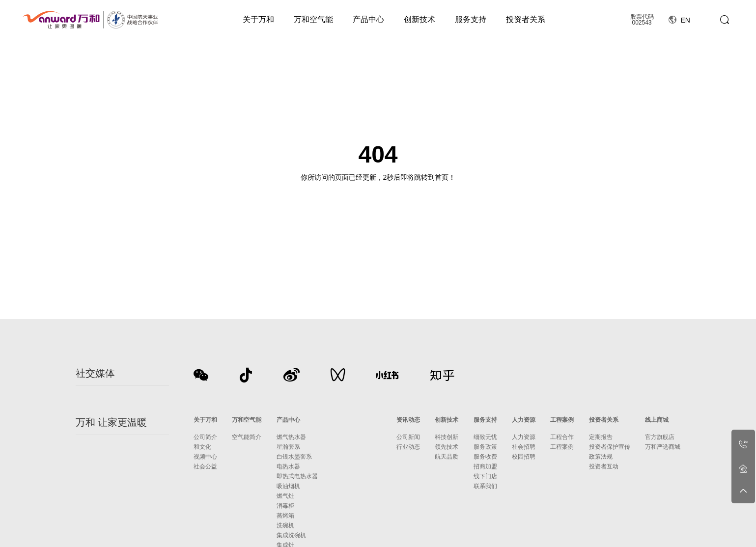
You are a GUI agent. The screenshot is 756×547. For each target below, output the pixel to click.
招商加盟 (485, 466)
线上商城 (657, 420)
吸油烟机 (288, 486)
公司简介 (205, 437)
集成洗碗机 (291, 535)
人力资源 (524, 420)
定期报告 (601, 437)
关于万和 (258, 19)
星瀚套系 (288, 447)
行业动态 (408, 447)
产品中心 (368, 19)
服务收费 (485, 457)
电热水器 (288, 466)
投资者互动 (604, 466)
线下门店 (485, 476)
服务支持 (471, 19)
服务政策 (485, 447)
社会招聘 (524, 447)
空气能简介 (247, 437)
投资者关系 (526, 19)
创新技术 (420, 19)
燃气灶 (285, 496)
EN (679, 20)
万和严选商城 (663, 447)
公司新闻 (408, 437)
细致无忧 (485, 437)
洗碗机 (285, 525)
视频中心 (205, 457)
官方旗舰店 (660, 437)
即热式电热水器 (297, 476)
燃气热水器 (291, 437)
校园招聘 (524, 457)
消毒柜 (285, 506)
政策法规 (601, 457)
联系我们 (485, 486)
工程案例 (562, 420)
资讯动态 (408, 420)
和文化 (202, 447)
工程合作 (562, 437)
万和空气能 (313, 19)
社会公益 (205, 466)
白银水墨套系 (294, 457)
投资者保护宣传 (610, 447)
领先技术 (447, 447)
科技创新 (447, 437)
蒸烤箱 (285, 516)
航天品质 (447, 457)
